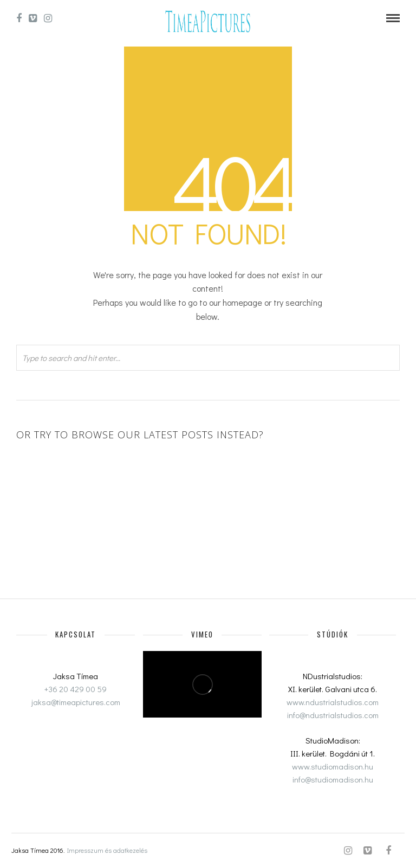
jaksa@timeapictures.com (76, 702)
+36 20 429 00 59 (76, 689)
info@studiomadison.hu (333, 779)
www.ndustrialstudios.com (333, 702)
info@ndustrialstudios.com (333, 715)
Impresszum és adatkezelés (107, 850)
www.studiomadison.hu (333, 766)
